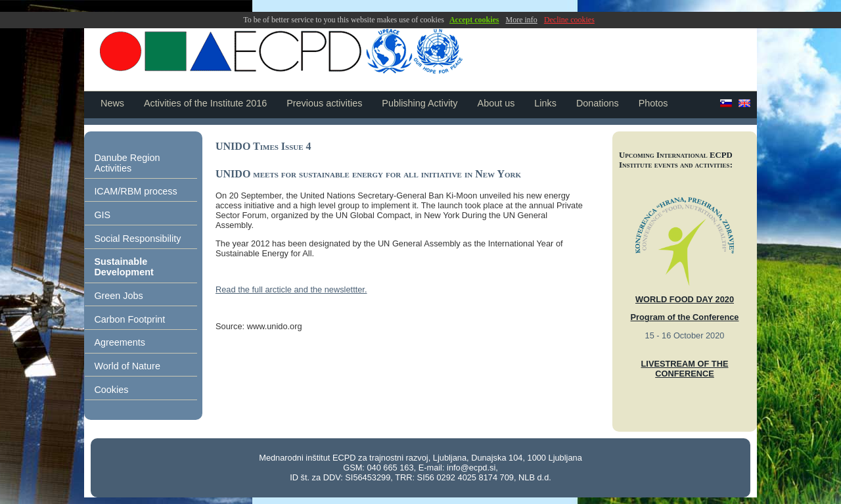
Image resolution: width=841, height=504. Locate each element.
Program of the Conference (685, 317)
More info (522, 20)
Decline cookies (569, 20)
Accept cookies (474, 20)
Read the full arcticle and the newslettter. (291, 289)
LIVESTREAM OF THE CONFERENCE (685, 369)
